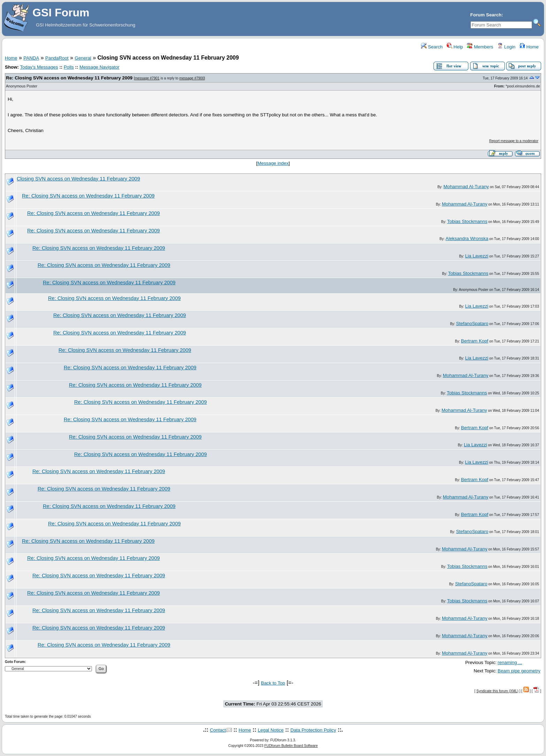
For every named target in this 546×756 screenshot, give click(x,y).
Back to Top (273, 683)
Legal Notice (271, 730)
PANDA (31, 58)
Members (480, 47)
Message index (273, 163)
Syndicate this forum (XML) (497, 691)
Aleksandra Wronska (467, 238)
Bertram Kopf (475, 341)
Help (455, 47)
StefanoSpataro (472, 323)
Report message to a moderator (514, 141)
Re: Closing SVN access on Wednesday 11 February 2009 (69, 78)
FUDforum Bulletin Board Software (291, 746)
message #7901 (147, 78)
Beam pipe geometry (519, 671)
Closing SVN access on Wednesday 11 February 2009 (78, 179)
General (83, 58)
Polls (69, 67)
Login (506, 47)
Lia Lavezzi (477, 256)
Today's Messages (39, 67)
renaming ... (510, 662)
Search (432, 47)
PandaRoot (57, 58)
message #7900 (192, 78)
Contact (218, 730)
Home (529, 47)
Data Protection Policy (313, 730)
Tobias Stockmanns (467, 221)
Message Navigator (99, 67)
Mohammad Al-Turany (466, 187)
